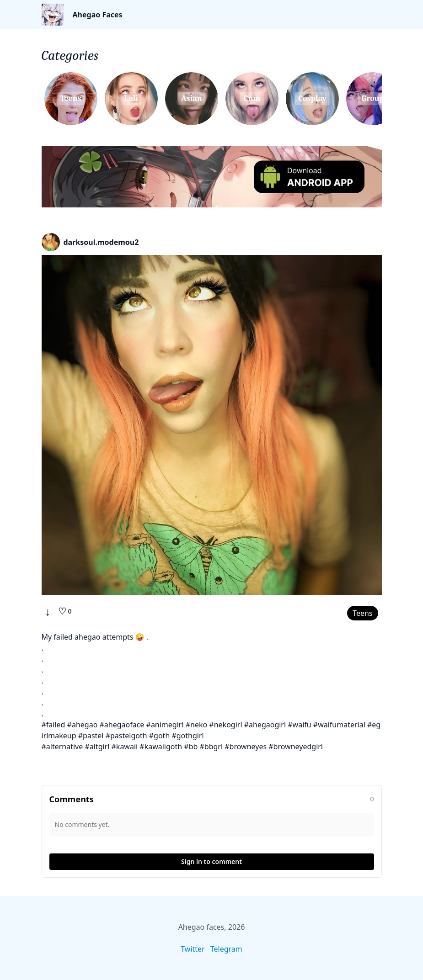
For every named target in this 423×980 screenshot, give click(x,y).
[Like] (65, 611)
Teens (362, 613)
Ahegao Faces (98, 15)
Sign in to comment (211, 861)
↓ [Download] (48, 611)
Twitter (193, 949)
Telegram (226, 949)
